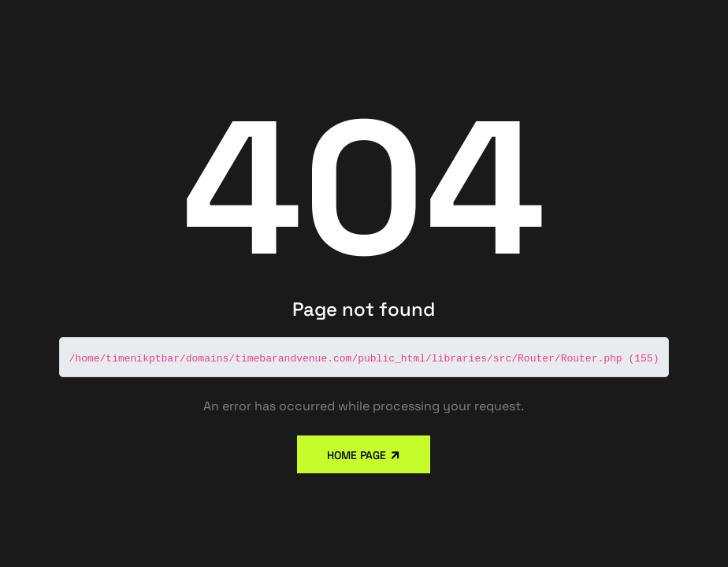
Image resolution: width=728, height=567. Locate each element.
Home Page (357, 455)
